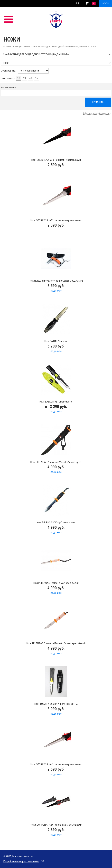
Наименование (8, 88)
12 (19, 78)
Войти (106, 3)
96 (36, 78)
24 (25, 78)
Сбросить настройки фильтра (97, 113)
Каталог (26, 46)
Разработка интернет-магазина (21, 861)
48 (31, 78)
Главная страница (12, 46)
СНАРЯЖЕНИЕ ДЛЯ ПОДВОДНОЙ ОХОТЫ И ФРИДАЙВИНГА (60, 46)
